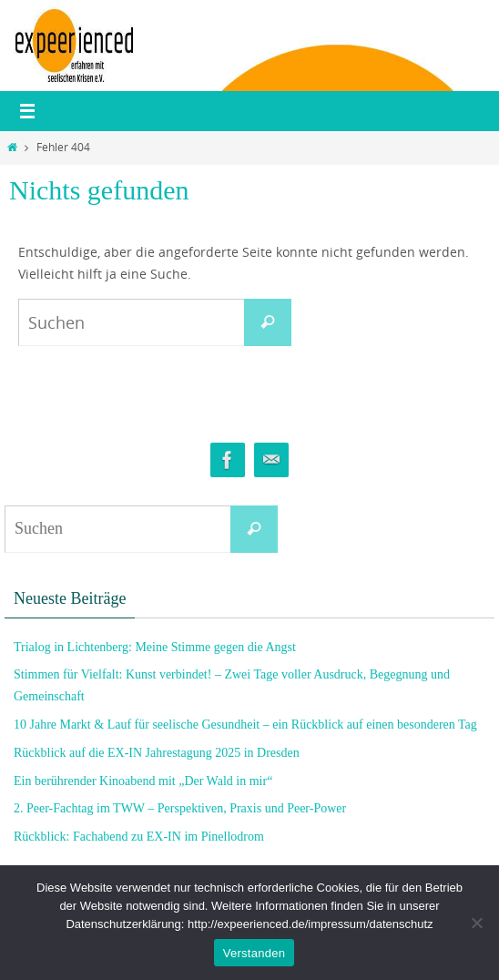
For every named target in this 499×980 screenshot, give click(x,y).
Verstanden (254, 953)
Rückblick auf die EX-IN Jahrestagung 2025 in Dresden (157, 753)
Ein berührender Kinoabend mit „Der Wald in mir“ (143, 781)
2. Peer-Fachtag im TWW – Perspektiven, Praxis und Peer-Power (180, 808)
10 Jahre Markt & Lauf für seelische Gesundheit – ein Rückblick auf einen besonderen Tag (245, 725)
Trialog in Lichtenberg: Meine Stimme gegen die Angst (155, 647)
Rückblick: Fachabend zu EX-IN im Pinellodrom (139, 837)
